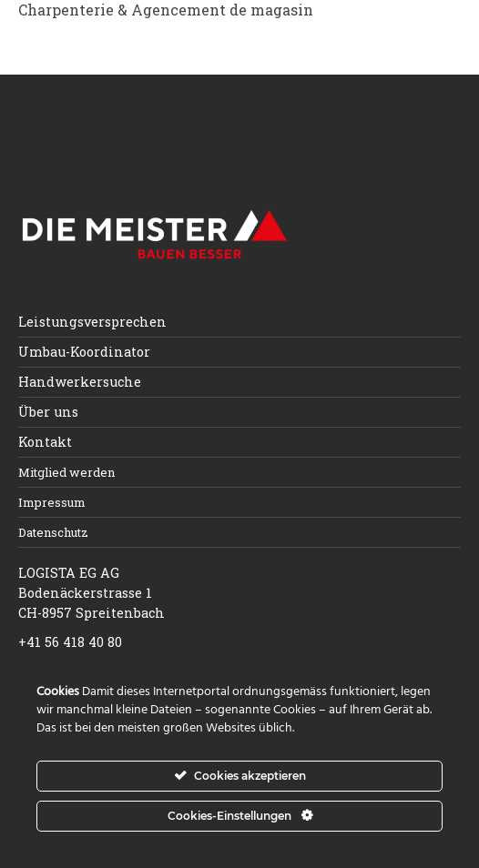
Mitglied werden (66, 472)
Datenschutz (53, 532)
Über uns (48, 412)
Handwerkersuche (80, 382)
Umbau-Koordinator (84, 352)
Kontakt (45, 442)
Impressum (52, 502)
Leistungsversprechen (92, 322)
